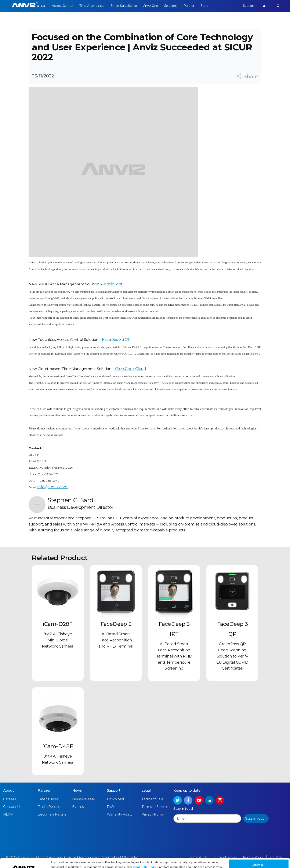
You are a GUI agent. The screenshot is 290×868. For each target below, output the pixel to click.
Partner (189, 6)
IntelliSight (113, 284)
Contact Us (12, 807)
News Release (84, 799)
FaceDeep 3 (116, 624)
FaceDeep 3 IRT (174, 629)
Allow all (259, 856)
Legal (146, 790)
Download (115, 799)
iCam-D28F (58, 624)
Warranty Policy (120, 814)
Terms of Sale (152, 799)
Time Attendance (92, 6)
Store (205, 6)
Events (78, 807)
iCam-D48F (58, 746)
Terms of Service (155, 807)
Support (249, 6)
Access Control (62, 6)
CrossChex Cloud (130, 369)
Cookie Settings (145, 858)
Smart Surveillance (124, 6)
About (8, 790)
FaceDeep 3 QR (116, 340)
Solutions (171, 6)
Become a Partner (53, 814)
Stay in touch (256, 818)
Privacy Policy (113, 863)
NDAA (8, 814)
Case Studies (48, 799)
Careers (9, 799)
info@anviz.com (52, 487)
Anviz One (151, 6)
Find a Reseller (50, 807)
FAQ (110, 807)
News (77, 790)
